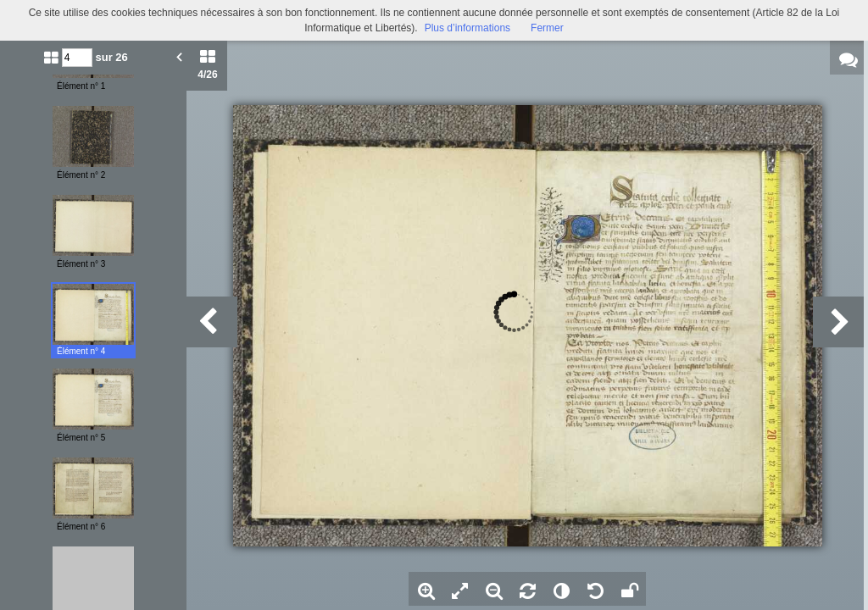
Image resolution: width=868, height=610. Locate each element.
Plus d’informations (467, 28)
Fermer (547, 28)
